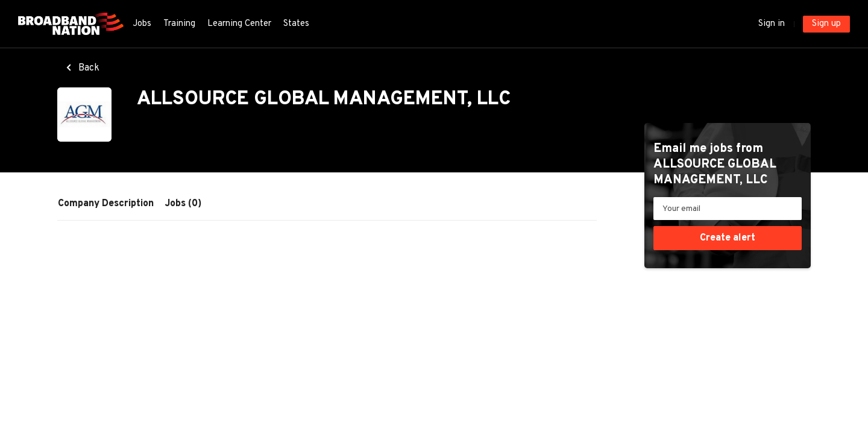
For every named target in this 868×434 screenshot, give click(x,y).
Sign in (772, 24)
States (296, 24)
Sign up (826, 24)
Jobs (142, 24)
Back (88, 68)
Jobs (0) (183, 204)
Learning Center (239, 24)
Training (179, 24)
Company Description (106, 204)
